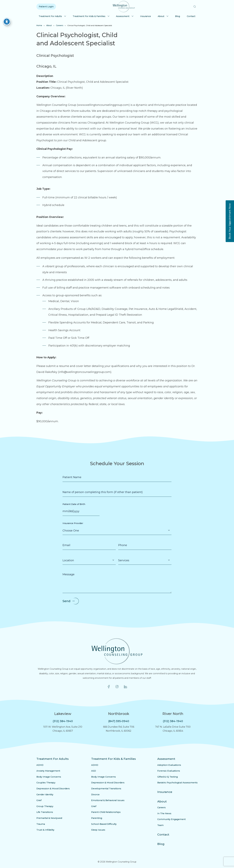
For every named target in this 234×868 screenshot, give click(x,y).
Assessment (123, 16)
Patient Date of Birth (74, 504)
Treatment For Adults (50, 16)
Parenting (98, 818)
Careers (60, 25)
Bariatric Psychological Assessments (179, 783)
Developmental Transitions (106, 789)
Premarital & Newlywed (48, 818)
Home (39, 25)
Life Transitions (44, 812)
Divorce (97, 795)
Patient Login (46, 7)
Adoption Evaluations (171, 765)
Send (66, 601)
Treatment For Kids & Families (89, 16)
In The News (167, 813)
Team (164, 825)
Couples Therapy (45, 783)
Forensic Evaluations (171, 771)
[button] (195, 7)
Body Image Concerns (48, 777)
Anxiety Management (47, 771)
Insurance (146, 16)
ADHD (40, 765)
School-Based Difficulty (105, 824)
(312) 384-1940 (63, 721)
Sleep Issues (99, 830)
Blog (178, 16)
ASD (95, 771)
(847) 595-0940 (119, 721)
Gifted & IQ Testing (170, 777)
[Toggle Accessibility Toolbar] (7, 22)
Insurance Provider (73, 523)
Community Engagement (173, 819)
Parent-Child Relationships (106, 812)
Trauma (40, 824)
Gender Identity (44, 795)
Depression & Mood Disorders (52, 789)
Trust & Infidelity (45, 830)
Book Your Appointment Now (230, 221)
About (161, 16)
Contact (191, 16)
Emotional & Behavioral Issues (108, 800)
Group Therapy (44, 806)
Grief (39, 800)
